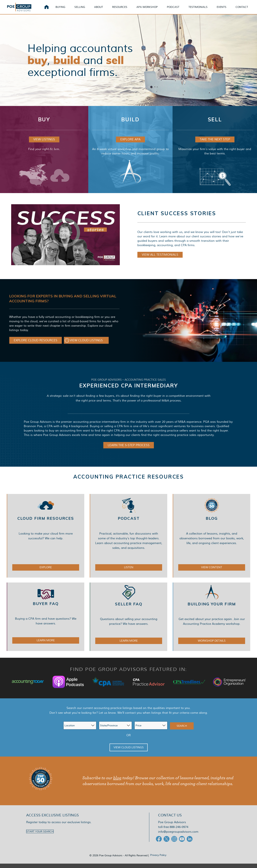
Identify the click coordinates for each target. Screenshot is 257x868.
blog (117, 782)
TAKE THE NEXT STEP (215, 144)
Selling (84, 9)
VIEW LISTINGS (44, 144)
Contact (246, 9)
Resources (124, 9)
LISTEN (129, 572)
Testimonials (202, 9)
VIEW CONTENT (212, 572)
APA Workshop (151, 9)
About (103, 9)
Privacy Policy (158, 859)
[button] (36, 345)
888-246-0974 (179, 831)
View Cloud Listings (129, 752)
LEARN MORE (46, 645)
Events (226, 9)
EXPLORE (46, 572)
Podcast (178, 9)
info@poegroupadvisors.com (178, 836)
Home (51, 9)
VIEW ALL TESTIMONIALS (160, 259)
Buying (65, 9)
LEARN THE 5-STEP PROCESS (129, 450)
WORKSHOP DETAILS (212, 645)
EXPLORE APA (130, 144)
